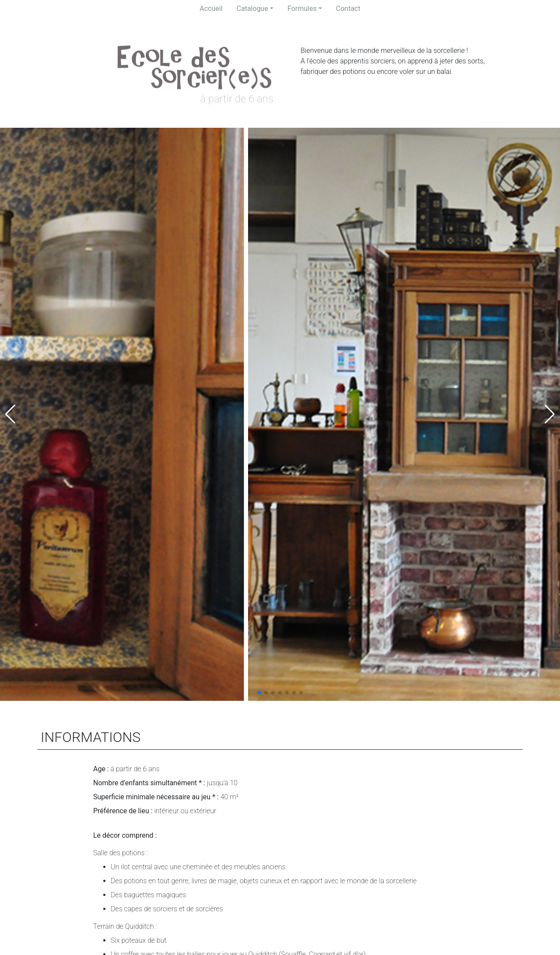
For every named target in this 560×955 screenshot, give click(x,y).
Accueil (211, 9)
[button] (259, 693)
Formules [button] (302, 9)
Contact (348, 9)
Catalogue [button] (252, 9)
